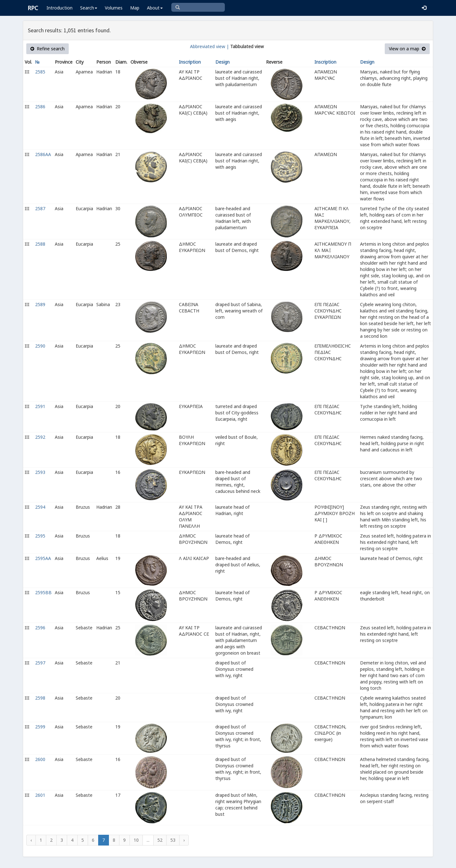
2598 (40, 698)
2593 (40, 472)
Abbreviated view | (209, 46)
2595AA (43, 558)
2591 (40, 406)
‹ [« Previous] (31, 840)
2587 (40, 208)
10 (136, 840)
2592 (40, 437)
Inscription (190, 62)
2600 (40, 759)
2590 (40, 346)
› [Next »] (184, 840)
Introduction (60, 8)
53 (173, 840)
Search (89, 8)
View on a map (407, 49)
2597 (40, 663)
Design (222, 62)
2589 (40, 304)
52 (160, 840)
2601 (40, 795)
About (155, 8)
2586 (40, 107)
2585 (40, 72)
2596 (40, 628)
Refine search (47, 49)
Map (135, 8)
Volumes (114, 8)
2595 (40, 536)
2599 (40, 727)
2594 (40, 507)
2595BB (43, 592)
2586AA (43, 154)
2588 (40, 244)
